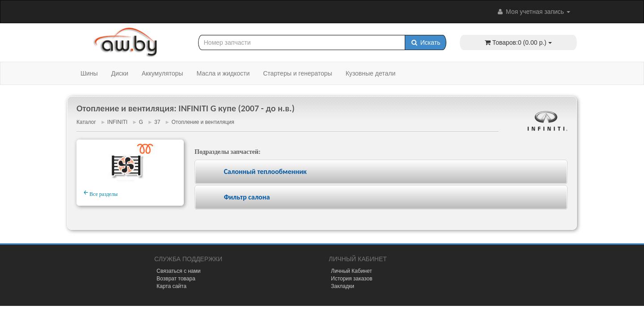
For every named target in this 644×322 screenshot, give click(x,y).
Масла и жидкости (223, 73)
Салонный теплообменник (265, 172)
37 (157, 122)
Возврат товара (176, 279)
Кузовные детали (371, 73)
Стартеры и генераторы (297, 73)
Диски (119, 73)
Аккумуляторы (163, 73)
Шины (89, 73)
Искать (426, 42)
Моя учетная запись (533, 12)
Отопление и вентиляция (203, 122)
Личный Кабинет (352, 271)
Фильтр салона (247, 197)
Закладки (343, 286)
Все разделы (101, 193)
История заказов (352, 279)
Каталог (86, 122)
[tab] (381, 172)
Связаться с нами (178, 271)
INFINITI (117, 122)
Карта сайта (172, 286)
